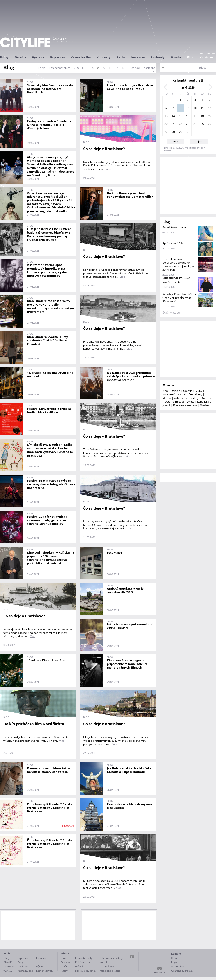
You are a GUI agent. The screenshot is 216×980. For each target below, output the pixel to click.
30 (188, 132)
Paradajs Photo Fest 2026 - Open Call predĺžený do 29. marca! (179, 298)
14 (173, 116)
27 (166, 132)
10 (103, 68)
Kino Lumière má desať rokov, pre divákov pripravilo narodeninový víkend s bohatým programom (51, 306)
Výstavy (38, 57)
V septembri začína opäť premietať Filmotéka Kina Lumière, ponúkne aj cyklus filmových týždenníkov (47, 270)
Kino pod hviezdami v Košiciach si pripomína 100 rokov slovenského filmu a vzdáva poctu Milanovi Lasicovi (51, 558)
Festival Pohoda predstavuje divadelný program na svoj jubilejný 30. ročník (178, 264)
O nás (175, 958)
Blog (190, 57)
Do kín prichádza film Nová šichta (34, 724)
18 (202, 116)
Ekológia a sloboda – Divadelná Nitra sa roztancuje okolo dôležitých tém (49, 125)
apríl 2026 (188, 88)
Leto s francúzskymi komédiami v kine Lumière (130, 626)
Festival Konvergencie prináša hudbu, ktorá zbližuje (49, 410)
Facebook (132, 956)
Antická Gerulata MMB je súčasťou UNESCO (125, 590)
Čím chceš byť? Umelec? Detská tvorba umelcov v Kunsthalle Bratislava (50, 808)
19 (209, 116)
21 (173, 124)
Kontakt (176, 954)
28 (173, 132)
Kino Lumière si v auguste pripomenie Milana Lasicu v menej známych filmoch (127, 664)
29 (180, 132)
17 (195, 116)
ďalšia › (136, 68)
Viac (108, 169)
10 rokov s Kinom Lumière (46, 660)
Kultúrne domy (193, 394)
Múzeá (167, 398)
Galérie (188, 391)
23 (188, 124)
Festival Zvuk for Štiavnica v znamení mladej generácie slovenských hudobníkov (47, 520)
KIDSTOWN (68, 826)
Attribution (178, 966)
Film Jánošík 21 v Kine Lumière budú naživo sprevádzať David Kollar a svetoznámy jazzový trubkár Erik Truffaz (49, 234)
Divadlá (20, 57)
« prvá (42, 68)
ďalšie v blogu (171, 313)
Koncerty (103, 57)
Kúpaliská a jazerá (110, 971)
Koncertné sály (172, 394)
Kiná (165, 391)
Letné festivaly (45, 971)
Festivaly (158, 57)
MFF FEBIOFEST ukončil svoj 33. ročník (177, 280)
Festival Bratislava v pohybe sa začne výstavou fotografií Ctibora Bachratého (51, 484)
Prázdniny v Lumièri (175, 227)
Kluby (199, 391)
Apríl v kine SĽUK (173, 243)
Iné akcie (138, 57)
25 (202, 124)
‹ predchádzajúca (60, 68)
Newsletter (160, 972)
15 (180, 116)
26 (209, 124)
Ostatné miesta (174, 402)
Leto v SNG (115, 552)
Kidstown (207, 57)
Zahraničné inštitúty (186, 398)
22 (180, 124)
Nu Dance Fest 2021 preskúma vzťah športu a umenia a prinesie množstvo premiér (131, 376)
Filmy (4, 57)
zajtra (199, 141)
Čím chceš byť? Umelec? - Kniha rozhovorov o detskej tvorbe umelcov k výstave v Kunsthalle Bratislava (50, 450)
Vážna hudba (81, 57)
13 (123, 68)
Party (121, 57)
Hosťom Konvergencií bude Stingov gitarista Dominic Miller (130, 195)
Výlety (190, 402)
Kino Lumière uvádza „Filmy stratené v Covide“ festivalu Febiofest (47, 340)
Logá (174, 962)
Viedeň (205, 405)
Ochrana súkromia (182, 971)
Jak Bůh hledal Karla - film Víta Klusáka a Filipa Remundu (129, 770)
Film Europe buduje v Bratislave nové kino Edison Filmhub (130, 87)
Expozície (57, 57)
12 (117, 68)
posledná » (150, 70)
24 (195, 124)
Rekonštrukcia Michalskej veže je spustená (129, 806)
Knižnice (207, 398)
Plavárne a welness (185, 405)
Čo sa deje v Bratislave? (104, 149)
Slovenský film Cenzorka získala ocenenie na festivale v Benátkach (50, 89)
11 (110, 68)
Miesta (176, 57)
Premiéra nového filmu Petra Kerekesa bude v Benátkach (48, 770)
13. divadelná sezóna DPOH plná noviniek (50, 375)
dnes (176, 141)
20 (166, 124)
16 (188, 116)
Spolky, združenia (85, 971)
